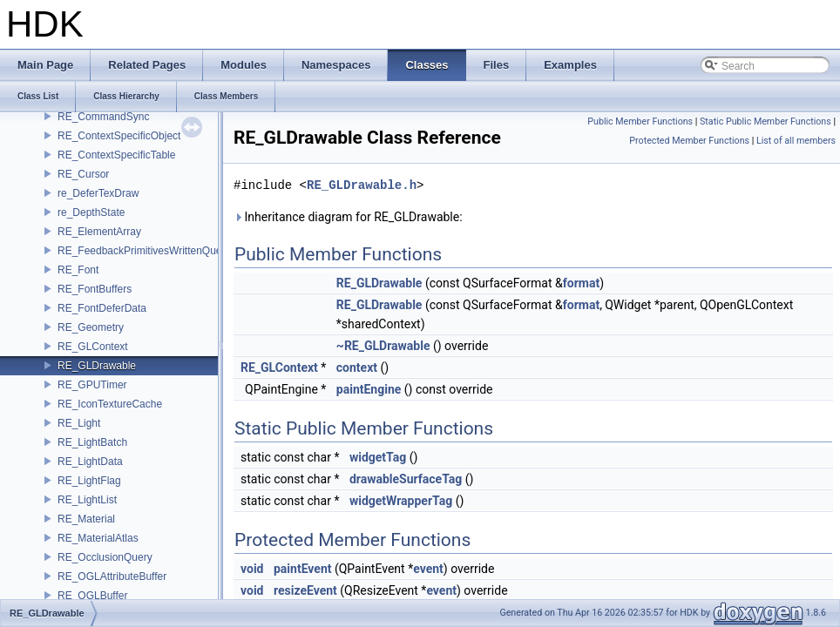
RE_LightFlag (89, 481)
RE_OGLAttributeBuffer (112, 576)
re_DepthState (91, 212)
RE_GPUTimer (92, 385)
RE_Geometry (91, 327)
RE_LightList (87, 500)
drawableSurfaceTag (406, 479)
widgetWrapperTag (401, 501)
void (252, 569)
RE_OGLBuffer (92, 596)
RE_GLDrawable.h (362, 185)
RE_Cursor (83, 174)
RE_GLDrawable (97, 366)
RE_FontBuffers (95, 289)
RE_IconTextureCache (110, 404)
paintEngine (369, 389)
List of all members (796, 141)
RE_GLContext (93, 347)
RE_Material (86, 519)
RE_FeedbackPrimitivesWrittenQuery (144, 251)
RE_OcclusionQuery (105, 557)
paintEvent (303, 569)
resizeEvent (305, 590)
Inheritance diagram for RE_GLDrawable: (348, 217)
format (581, 283)
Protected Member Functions (689, 141)
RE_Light (79, 423)
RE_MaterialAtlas (98, 538)
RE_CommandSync (103, 117)
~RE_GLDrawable (383, 346)
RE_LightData (90, 462)
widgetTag (378, 457)
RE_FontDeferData (102, 308)
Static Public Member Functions (765, 121)
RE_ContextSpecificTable (116, 155)
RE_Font (78, 270)
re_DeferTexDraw (98, 193)
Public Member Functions (640, 121)
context (357, 367)
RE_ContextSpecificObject (119, 136)
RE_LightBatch (92, 442)
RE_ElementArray (99, 232)
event (428, 569)
